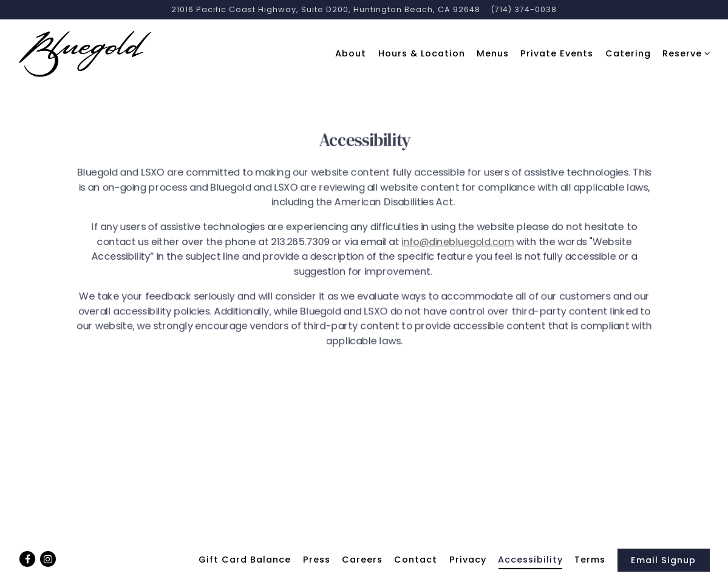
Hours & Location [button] (422, 53)
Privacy (468, 560)
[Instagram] (48, 559)
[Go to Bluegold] (326, 9)
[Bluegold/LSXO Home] (85, 53)
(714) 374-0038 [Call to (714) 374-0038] (524, 9)
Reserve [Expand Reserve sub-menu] (684, 53)
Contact (416, 560)
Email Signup (663, 560)
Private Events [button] (557, 53)
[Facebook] (27, 559)
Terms (590, 560)
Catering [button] (628, 53)
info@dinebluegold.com (458, 244)
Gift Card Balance (245, 560)
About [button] (351, 53)
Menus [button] (493, 53)
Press (317, 560)
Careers (362, 560)
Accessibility (530, 560)
